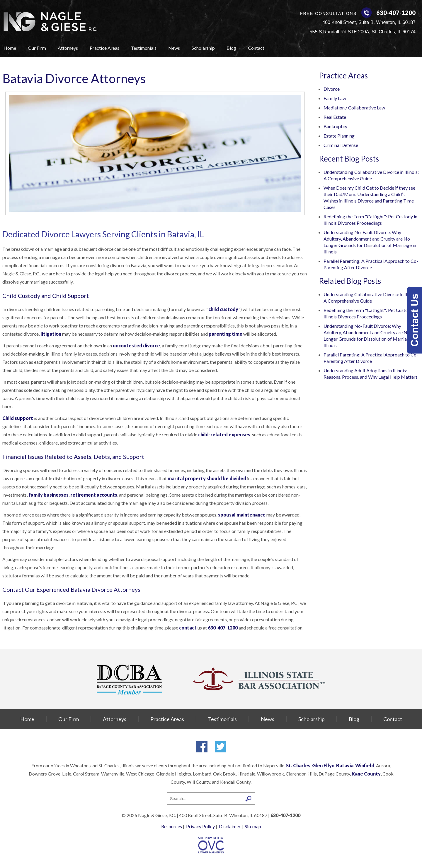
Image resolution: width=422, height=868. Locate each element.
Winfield (365, 765)
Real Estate (335, 117)
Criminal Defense (341, 145)
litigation (51, 334)
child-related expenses (224, 434)
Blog (231, 48)
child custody (223, 309)
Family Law (335, 98)
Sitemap (253, 826)
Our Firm (37, 48)
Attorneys (68, 48)
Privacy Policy (200, 826)
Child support (18, 418)
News (174, 48)
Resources (172, 826)
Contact (256, 48)
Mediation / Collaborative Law (354, 108)
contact (188, 628)
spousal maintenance (242, 515)
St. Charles (298, 765)
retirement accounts (94, 495)
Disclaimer (230, 826)
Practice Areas (104, 48)
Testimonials (144, 48)
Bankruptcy (335, 126)
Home (10, 48)
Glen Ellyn (323, 765)
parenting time (226, 334)
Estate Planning (339, 136)
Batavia (345, 765)
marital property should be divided (207, 478)
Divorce (332, 89)
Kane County (366, 774)
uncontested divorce (136, 345)
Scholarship (203, 48)
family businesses (49, 495)
